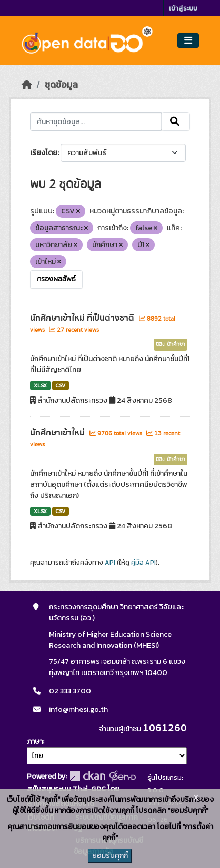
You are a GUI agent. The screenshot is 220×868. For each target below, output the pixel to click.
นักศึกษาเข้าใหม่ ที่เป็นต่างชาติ (83, 318)
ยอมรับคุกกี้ (110, 856)
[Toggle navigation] (188, 41)
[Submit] (176, 121)
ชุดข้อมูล (61, 85)
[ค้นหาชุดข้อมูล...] (96, 121)
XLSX (40, 385)
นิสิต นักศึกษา (171, 344)
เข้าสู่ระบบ (183, 8)
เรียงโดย (44, 153)
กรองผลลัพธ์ (56, 279)
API (110, 563)
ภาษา (35, 742)
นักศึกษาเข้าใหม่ (58, 433)
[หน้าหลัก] (27, 85)
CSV (60, 385)
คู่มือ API (143, 563)
